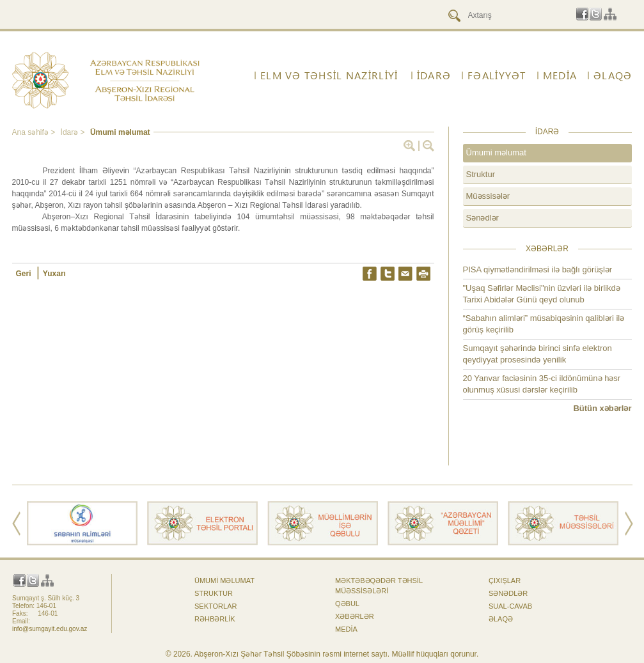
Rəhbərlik (215, 619)
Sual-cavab (510, 606)
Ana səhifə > (35, 132)
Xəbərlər (355, 616)
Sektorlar (216, 606)
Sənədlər (483, 218)
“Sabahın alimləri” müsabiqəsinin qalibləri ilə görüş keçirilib (544, 324)
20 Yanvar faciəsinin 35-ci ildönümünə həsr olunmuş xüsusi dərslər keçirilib (542, 384)
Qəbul (347, 604)
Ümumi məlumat (120, 132)
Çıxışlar (505, 581)
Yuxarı (54, 274)
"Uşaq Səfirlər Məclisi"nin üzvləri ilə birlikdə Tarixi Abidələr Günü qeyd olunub (542, 294)
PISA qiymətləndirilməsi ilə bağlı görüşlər (538, 269)
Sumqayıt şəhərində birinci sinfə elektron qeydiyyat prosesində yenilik (538, 354)
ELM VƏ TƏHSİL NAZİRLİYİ (329, 75)
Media (560, 75)
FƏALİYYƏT (497, 75)
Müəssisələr (488, 196)
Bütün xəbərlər (602, 408)
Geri (25, 274)
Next (629, 524)
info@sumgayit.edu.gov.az (50, 629)
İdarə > (74, 132)
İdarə (434, 75)
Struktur (481, 174)
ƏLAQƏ (613, 75)
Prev (16, 524)
